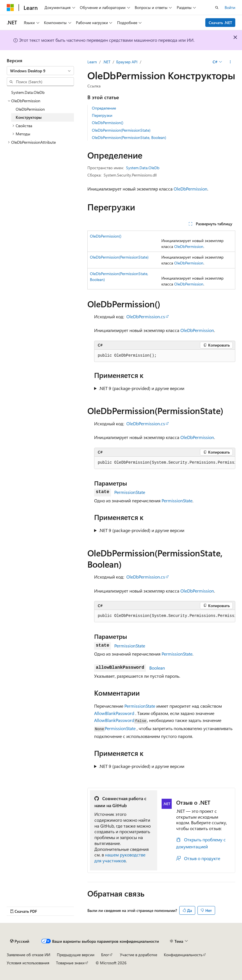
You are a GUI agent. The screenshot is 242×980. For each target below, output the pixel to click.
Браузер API (127, 62)
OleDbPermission (190, 189)
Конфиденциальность (183, 955)
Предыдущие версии (76, 955)
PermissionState (130, 492)
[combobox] (40, 71)
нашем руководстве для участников (120, 858)
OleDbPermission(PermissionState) (121, 130)
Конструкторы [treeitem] (29, 117)
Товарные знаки (70, 963)
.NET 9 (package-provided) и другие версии (142, 388)
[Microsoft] (10, 8)
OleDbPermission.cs (146, 316)
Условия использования (28, 963)
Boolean (157, 668)
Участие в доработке (139, 955)
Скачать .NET (220, 23)
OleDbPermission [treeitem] (30, 109)
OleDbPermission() (108, 123)
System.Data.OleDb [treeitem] (28, 92)
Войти (230, 7)
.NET (107, 62)
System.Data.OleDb (143, 168)
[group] (165, 463)
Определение (104, 108)
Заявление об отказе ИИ (28, 955)
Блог (105, 955)
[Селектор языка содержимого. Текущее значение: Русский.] (20, 941)
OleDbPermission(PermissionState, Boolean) (129, 137)
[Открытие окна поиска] (217, 8)
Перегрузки (102, 115)
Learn (92, 62)
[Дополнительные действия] (230, 62)
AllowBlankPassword (114, 713)
